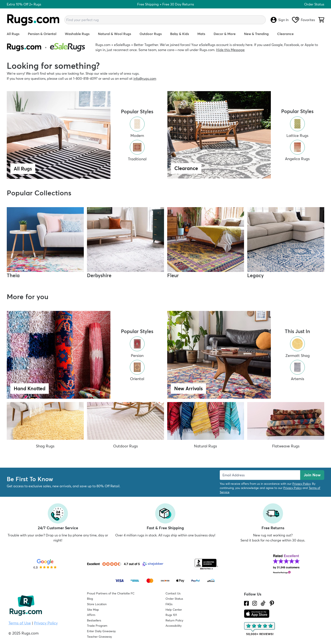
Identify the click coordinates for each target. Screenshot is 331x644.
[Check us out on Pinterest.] (272, 603)
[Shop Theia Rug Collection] (45, 243)
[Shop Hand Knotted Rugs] (59, 355)
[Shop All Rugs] (59, 135)
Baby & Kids (180, 34)
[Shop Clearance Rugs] (219, 135)
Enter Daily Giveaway (101, 631)
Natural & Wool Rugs (115, 34)
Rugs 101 (171, 615)
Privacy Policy (301, 484)
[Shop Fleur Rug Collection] (206, 243)
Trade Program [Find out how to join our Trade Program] (97, 626)
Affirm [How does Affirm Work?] (91, 615)
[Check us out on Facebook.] (246, 603)
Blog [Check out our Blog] (90, 599)
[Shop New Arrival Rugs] (219, 355)
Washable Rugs (77, 34)
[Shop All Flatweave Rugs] (286, 427)
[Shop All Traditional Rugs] (137, 150)
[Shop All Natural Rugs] (206, 427)
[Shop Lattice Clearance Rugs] (297, 127)
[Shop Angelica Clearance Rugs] (297, 150)
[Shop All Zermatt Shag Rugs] (298, 347)
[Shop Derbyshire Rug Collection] (125, 243)
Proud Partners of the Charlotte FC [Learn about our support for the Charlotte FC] (111, 593)
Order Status (314, 4)
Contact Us (173, 593)
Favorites (303, 20)
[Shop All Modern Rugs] (137, 127)
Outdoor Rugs (151, 34)
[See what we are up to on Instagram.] (255, 603)
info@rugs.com (145, 78)
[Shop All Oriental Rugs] (137, 370)
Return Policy (174, 620)
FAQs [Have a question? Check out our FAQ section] (169, 604)
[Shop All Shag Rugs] (45, 427)
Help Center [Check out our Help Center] (174, 610)
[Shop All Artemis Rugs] (297, 370)
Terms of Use (20, 623)
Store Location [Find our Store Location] (97, 604)
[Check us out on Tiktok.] (263, 603)
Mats (201, 34)
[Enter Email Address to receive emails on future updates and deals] (260, 475)
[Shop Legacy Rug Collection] (286, 243)
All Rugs (13, 34)
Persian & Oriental (42, 34)
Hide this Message (230, 50)
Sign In (280, 20)
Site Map (93, 610)
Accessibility (174, 626)
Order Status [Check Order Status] (174, 599)
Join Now (312, 475)
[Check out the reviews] (260, 629)
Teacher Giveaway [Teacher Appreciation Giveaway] (99, 637)
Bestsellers (94, 620)
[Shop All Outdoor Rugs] (125, 427)
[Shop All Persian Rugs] (137, 347)
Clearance (285, 34)
